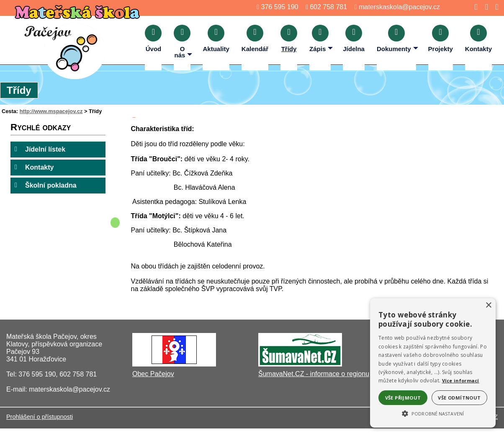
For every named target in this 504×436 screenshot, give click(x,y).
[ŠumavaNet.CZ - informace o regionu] (300, 364)
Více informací (461, 381)
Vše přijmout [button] (403, 398)
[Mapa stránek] (484, 7)
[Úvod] (474, 7)
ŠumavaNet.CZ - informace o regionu (314, 374)
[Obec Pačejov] (174, 364)
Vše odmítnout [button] (459, 398)
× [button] (488, 306)
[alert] (433, 363)
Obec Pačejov (153, 374)
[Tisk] (495, 7)
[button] (433, 413)
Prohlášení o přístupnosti (40, 417)
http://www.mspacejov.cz (51, 111)
